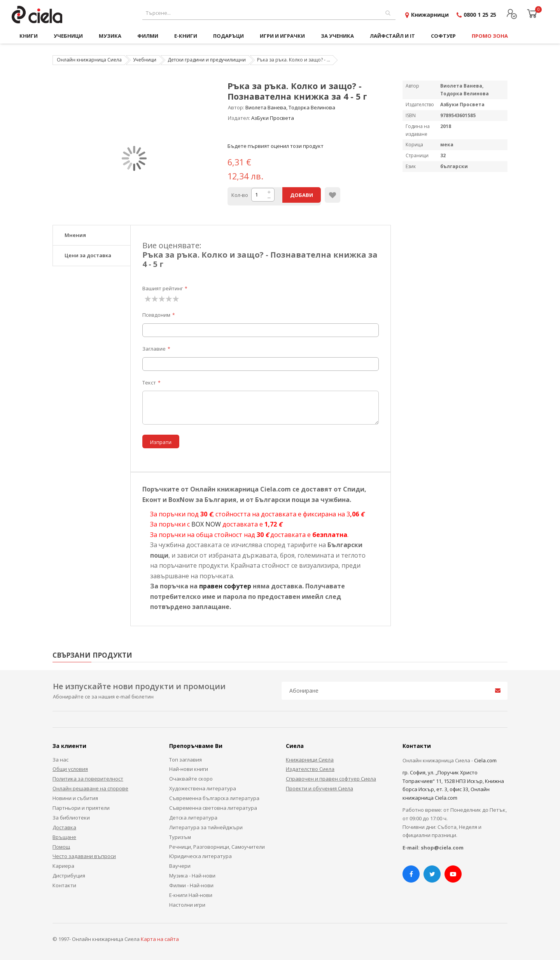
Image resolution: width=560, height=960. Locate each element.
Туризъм (180, 837)
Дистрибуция (69, 876)
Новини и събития (75, 798)
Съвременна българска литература (214, 798)
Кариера (63, 866)
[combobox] (269, 13)
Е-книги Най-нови (191, 895)
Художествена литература (203, 788)
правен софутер (225, 586)
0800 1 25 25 (480, 15)
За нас (60, 760)
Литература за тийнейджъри (206, 827)
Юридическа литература (200, 856)
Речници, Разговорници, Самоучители (217, 847)
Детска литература (193, 818)
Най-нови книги (189, 769)
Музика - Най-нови (192, 876)
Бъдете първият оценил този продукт (276, 146)
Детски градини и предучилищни (207, 60)
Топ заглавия (185, 760)
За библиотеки (71, 818)
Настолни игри (187, 905)
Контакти (64, 885)
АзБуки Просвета (273, 118)
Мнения (75, 235)
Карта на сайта (160, 939)
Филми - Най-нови (191, 885)
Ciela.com (485, 760)
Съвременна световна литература (213, 808)
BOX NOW (206, 524)
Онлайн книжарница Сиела (89, 60)
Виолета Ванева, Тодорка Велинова (290, 107)
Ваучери (180, 866)
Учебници (145, 60)
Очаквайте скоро (191, 779)
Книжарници (430, 15)
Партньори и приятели (81, 808)
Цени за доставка (88, 255)
